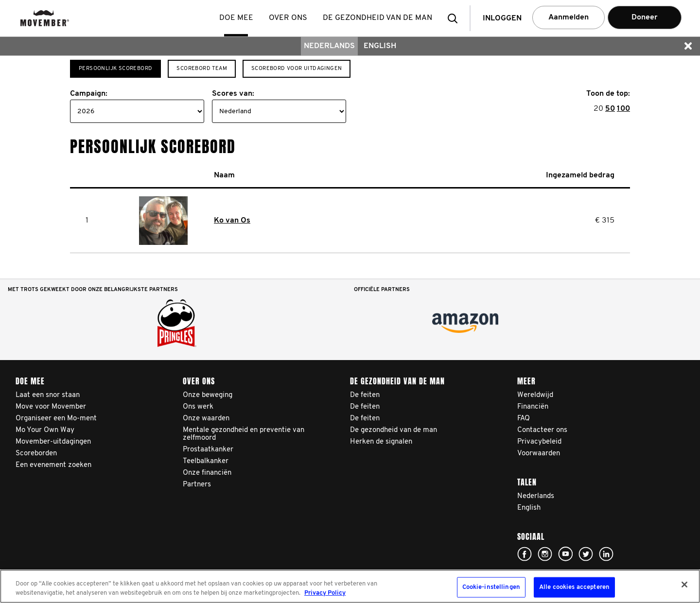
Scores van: (233, 94)
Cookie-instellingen (491, 587)
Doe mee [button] (237, 18)
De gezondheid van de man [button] (378, 18)
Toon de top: (608, 94)
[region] (350, 586)
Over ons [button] (289, 18)
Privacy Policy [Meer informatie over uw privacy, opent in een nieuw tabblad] (325, 593)
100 (623, 109)
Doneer (645, 17)
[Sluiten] (684, 585)
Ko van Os (232, 221)
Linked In (606, 554)
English (380, 46)
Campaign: (89, 94)
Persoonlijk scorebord (115, 69)
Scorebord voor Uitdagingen (297, 69)
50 (610, 109)
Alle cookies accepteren (574, 587)
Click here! (525, 554)
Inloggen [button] (502, 18)
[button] (455, 18)
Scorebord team (202, 69)
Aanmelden (569, 17)
